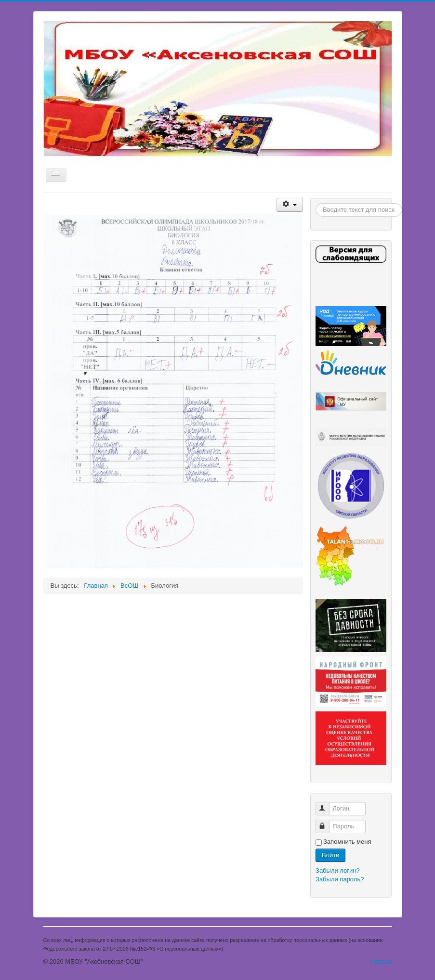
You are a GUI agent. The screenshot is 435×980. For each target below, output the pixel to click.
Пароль (327, 822)
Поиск (316, 203)
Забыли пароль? (340, 879)
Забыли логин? (338, 870)
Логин (327, 805)
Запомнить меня (347, 842)
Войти (330, 855)
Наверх (381, 961)
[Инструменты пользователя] (290, 205)
